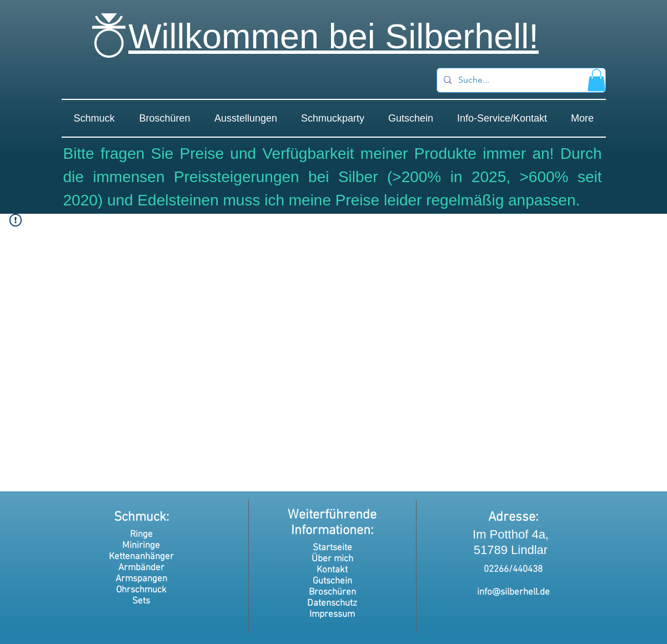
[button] (596, 80)
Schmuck (140, 517)
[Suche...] (520, 80)
